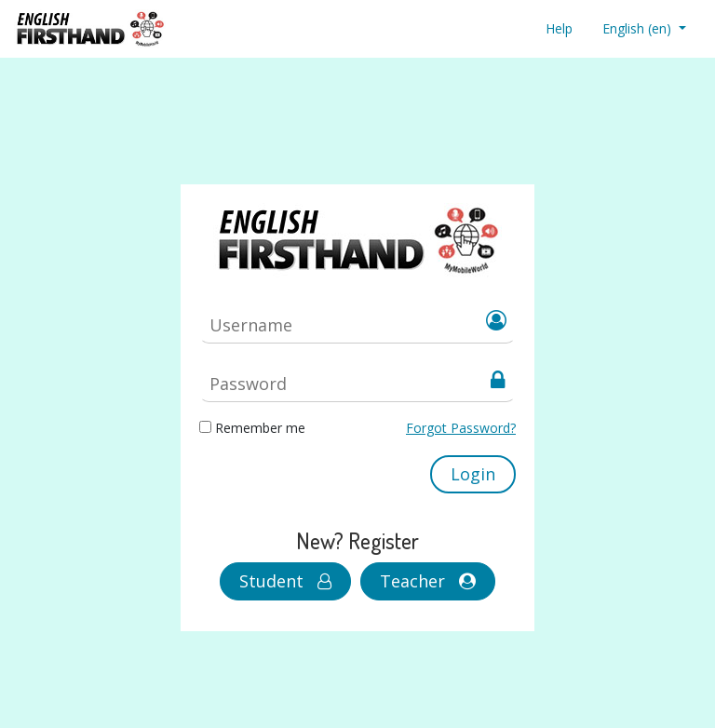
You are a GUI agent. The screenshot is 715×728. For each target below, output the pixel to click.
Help (559, 28)
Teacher (428, 581)
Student (285, 581)
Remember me (260, 428)
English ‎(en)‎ (639, 28)
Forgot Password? (461, 428)
